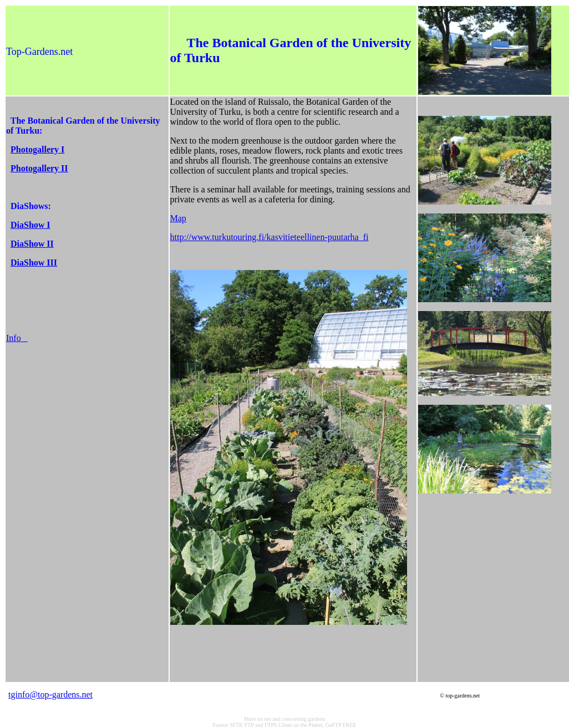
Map (178, 218)
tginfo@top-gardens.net (50, 694)
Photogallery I (37, 149)
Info (17, 338)
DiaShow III (34, 263)
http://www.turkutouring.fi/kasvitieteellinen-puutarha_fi (270, 237)
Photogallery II (39, 168)
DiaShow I (31, 225)
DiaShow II (32, 244)
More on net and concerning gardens (284, 719)
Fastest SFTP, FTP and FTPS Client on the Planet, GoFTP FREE (285, 725)
